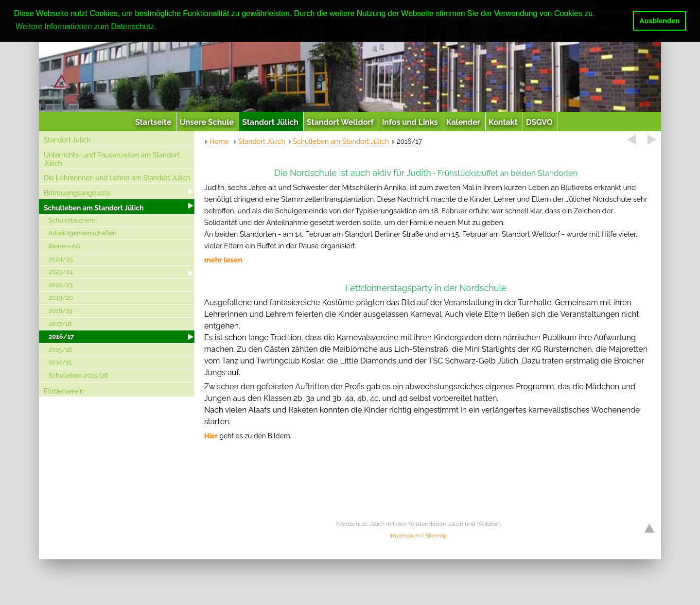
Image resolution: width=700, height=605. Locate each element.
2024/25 (61, 259)
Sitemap (437, 536)
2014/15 (60, 362)
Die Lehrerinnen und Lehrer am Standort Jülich (117, 178)
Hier (211, 436)
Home (219, 141)
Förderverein (64, 391)
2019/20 (61, 298)
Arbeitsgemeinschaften (83, 233)
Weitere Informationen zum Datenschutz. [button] (86, 26)
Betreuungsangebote (77, 193)
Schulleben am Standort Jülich (94, 208)
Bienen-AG (64, 246)
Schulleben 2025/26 (78, 375)
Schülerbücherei (73, 220)
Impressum (404, 536)
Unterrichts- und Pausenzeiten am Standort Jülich (112, 159)
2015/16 (60, 350)
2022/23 (61, 285)
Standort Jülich (67, 140)
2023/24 (61, 272)
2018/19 (61, 311)
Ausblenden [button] (659, 21)
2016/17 (61, 337)
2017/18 (60, 324)
